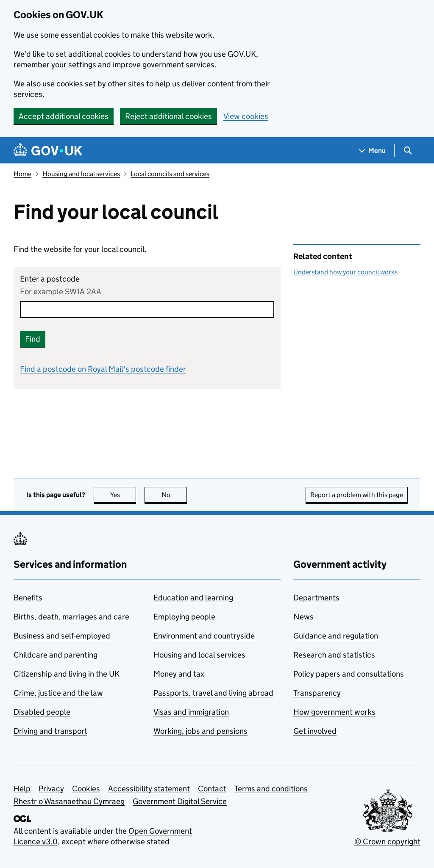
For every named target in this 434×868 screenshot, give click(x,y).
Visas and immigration (191, 712)
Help (22, 789)
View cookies (246, 116)
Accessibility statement (149, 789)
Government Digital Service (180, 801)
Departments (316, 598)
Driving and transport (50, 731)
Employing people (184, 617)
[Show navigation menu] (373, 151)
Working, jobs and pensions (200, 731)
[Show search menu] (408, 151)
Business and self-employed (62, 636)
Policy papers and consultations (349, 674)
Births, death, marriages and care (71, 617)
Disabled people (42, 712)
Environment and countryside (204, 636)
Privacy (51, 789)
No (174, 495)
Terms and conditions (271, 789)
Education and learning (193, 598)
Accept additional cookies (64, 116)
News (303, 617)
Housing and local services (81, 174)
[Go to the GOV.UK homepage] (48, 151)
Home (22, 174)
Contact (212, 789)
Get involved (315, 731)
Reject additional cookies (168, 116)
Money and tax (179, 674)
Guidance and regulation (336, 636)
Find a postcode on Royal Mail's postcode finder (103, 369)
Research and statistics (334, 655)
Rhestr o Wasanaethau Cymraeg (69, 801)
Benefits (28, 598)
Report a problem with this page (357, 495)
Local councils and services (170, 174)
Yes (123, 495)
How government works (334, 712)
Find (33, 339)
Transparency (317, 693)
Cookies (86, 789)
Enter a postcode (50, 279)
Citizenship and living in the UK (67, 674)
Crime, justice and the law (58, 693)
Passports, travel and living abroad (213, 693)
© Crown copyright (387, 842)
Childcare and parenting (56, 655)
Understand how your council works (345, 272)
